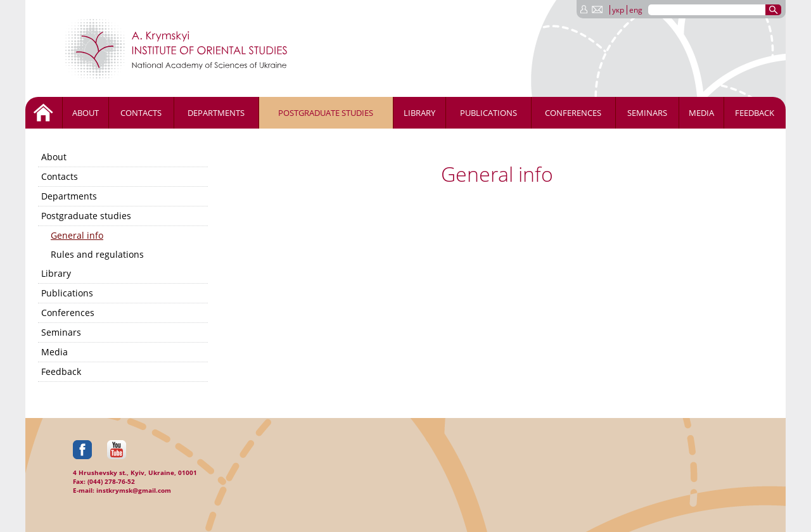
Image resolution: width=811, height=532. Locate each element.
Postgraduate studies (326, 113)
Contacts (141, 113)
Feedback (755, 113)
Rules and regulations (97, 254)
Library (419, 113)
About (86, 113)
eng (636, 10)
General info (77, 235)
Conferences (573, 113)
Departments (216, 113)
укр (618, 10)
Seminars (647, 113)
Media (701, 113)
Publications (489, 113)
